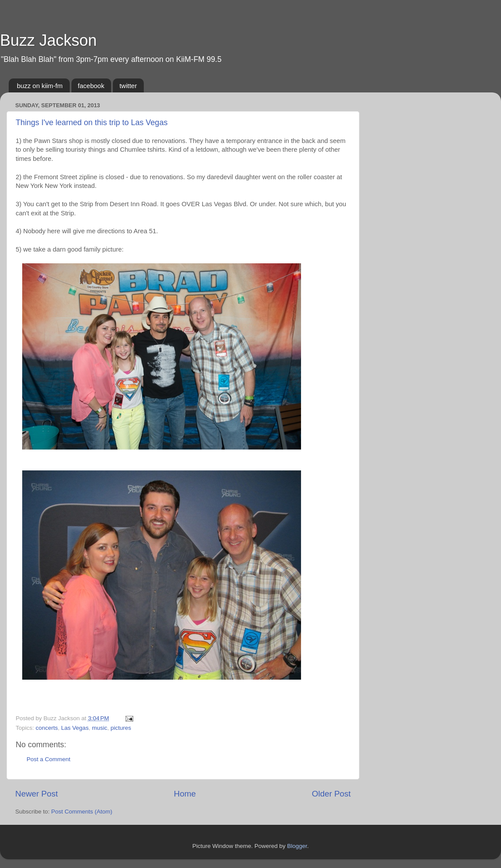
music (100, 728)
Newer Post (37, 794)
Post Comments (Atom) (82, 812)
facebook (91, 86)
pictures (121, 728)
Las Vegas (75, 728)
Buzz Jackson (48, 40)
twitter (128, 86)
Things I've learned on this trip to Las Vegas (92, 123)
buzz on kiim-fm (40, 86)
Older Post (331, 794)
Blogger (297, 846)
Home (185, 794)
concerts (47, 728)
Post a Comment (49, 759)
